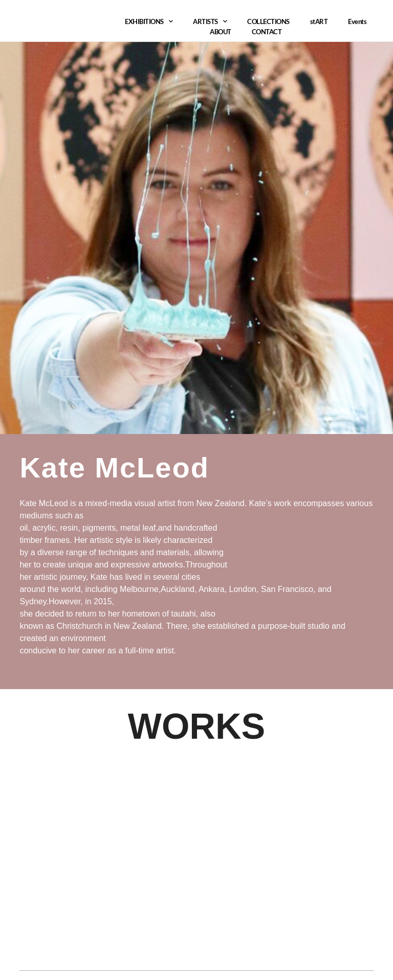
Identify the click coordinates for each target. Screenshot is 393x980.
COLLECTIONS (268, 21)
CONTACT (267, 32)
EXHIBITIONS (149, 21)
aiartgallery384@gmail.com (72, 928)
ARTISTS (210, 21)
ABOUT (221, 32)
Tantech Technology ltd (329, 935)
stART (319, 21)
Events (357, 21)
